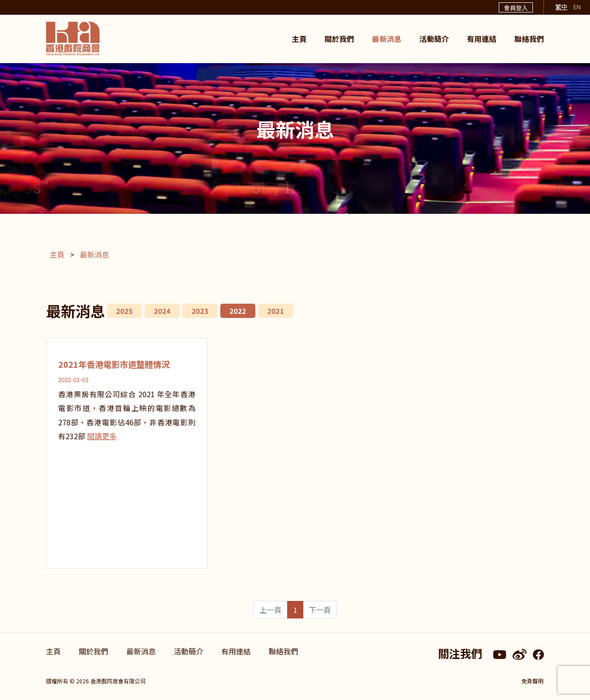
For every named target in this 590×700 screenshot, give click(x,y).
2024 (162, 311)
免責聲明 (533, 681)
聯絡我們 (529, 39)
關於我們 (339, 39)
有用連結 (482, 39)
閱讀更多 (102, 436)
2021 (276, 311)
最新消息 (387, 39)
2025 (124, 311)
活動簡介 (434, 39)
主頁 (299, 39)
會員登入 (516, 8)
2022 (238, 311)
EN (577, 7)
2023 (200, 311)
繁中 (561, 7)
